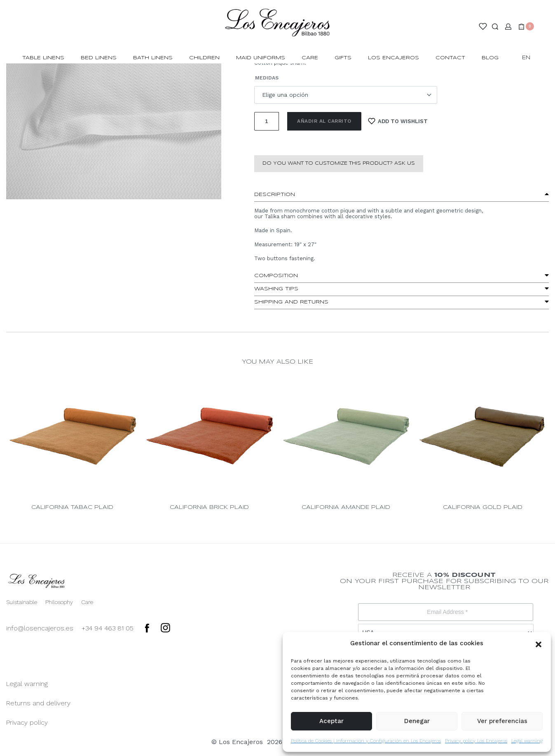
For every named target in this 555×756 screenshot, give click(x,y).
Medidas (267, 78)
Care (310, 58)
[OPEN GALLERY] (114, 128)
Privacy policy (27, 722)
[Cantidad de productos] (267, 121)
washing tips (276, 289)
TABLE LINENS (43, 58)
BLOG (490, 58)
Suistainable (22, 602)
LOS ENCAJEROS (393, 58)
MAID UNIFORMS (261, 58)
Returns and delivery (38, 703)
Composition (276, 276)
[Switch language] (530, 58)
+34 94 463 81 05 (108, 628)
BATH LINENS (153, 58)
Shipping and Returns (291, 302)
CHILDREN (204, 58)
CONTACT (450, 58)
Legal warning (527, 741)
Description (275, 195)
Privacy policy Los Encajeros (476, 741)
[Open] (483, 26)
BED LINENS (99, 58)
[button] (539, 644)
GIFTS (343, 58)
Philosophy (59, 602)
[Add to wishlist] (398, 121)
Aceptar (331, 721)
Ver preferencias (502, 721)
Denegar (417, 721)
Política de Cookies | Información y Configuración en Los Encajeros (366, 741)
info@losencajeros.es (40, 628)
